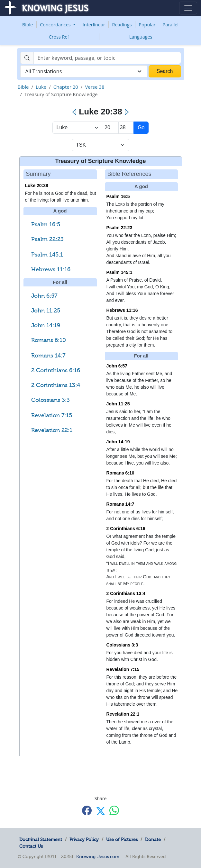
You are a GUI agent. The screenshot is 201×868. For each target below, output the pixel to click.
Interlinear (94, 25)
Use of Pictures (122, 839)
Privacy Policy (84, 839)
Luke (41, 87)
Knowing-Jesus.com (98, 856)
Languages (141, 37)
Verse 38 (95, 87)
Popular (147, 25)
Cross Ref (59, 37)
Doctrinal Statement (41, 839)
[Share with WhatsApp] (114, 811)
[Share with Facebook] (87, 811)
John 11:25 (46, 311)
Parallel (171, 25)
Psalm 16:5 (46, 224)
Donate (153, 839)
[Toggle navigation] (188, 8)
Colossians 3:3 (50, 400)
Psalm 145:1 (47, 255)
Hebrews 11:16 (51, 269)
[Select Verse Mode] (100, 145)
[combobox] (84, 71)
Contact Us (31, 846)
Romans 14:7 (48, 356)
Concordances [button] (56, 25)
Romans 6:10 (49, 340)
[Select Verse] (126, 128)
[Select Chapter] (111, 128)
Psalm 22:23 (47, 239)
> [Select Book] (78, 128)
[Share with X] (101, 811)
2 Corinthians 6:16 (56, 370)
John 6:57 (44, 296)
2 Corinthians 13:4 (56, 385)
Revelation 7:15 (52, 415)
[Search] (107, 58)
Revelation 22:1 (52, 430)
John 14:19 (46, 325)
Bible (27, 25)
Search (165, 71)
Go (141, 127)
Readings (122, 25)
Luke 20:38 (37, 185)
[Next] (126, 112)
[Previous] (75, 112)
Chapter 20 (66, 87)
